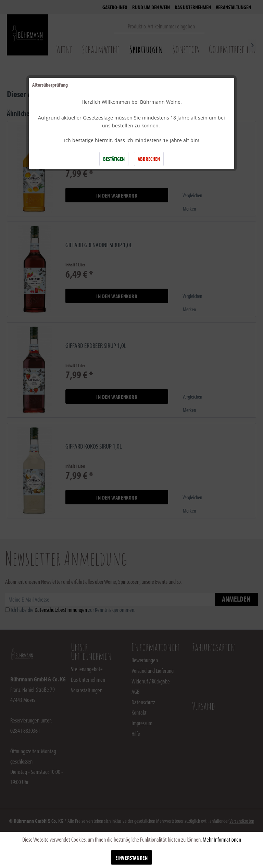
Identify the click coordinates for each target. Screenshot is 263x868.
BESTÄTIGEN (114, 159)
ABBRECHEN (149, 159)
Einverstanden (132, 858)
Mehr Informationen (222, 839)
